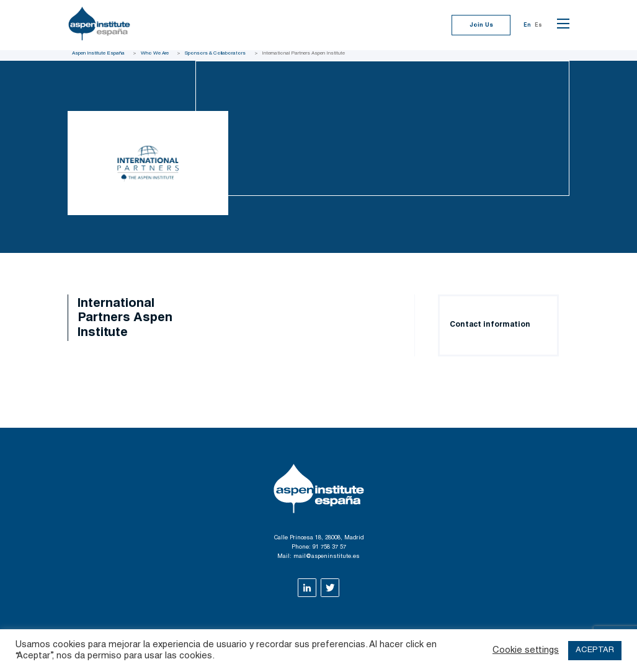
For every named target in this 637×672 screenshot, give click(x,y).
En (527, 25)
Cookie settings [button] (526, 651)
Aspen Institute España (98, 53)
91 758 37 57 (329, 547)
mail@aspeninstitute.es (327, 557)
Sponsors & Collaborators (215, 53)
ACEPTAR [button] (595, 651)
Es (538, 25)
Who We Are (155, 53)
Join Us (481, 25)
